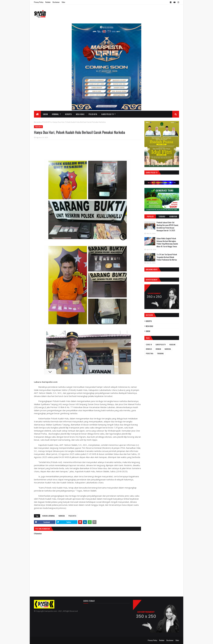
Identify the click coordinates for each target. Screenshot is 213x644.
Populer (150, 216)
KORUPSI (149, 321)
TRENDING (160, 353)
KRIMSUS (149, 349)
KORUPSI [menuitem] (68, 114)
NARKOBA (62, 516)
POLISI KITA (47, 122)
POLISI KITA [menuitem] (93, 114)
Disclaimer (56, 2)
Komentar (173, 216)
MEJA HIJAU (149, 326)
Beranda (37, 122)
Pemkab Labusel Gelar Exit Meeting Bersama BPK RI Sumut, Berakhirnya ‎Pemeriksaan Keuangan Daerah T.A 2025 (168, 226)
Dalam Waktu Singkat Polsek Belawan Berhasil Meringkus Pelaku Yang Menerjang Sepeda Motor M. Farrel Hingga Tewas (167, 242)
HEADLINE (172, 345)
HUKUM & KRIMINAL (49, 516)
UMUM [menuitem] (45, 114)
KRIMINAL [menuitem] (55, 114)
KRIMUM (158, 349)
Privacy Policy (39, 2)
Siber (63, 2)
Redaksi (48, 2)
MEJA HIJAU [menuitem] (80, 114)
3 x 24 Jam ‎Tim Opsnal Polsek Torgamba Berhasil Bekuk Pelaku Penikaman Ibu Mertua (167, 257)
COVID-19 (149, 345)
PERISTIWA (150, 353)
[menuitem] (37, 114)
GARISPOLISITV (161, 345)
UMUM (148, 331)
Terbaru (162, 216)
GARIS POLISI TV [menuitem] (108, 114)
